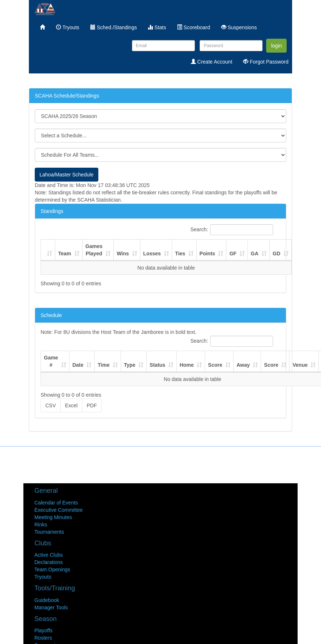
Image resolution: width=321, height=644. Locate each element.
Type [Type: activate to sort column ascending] (130, 365)
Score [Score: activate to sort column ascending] (215, 365)
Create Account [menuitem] (212, 62)
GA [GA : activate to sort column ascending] (255, 254)
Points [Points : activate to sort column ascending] (207, 254)
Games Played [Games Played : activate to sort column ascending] (94, 250)
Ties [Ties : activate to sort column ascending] (180, 254)
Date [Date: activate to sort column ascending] (78, 365)
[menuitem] (42, 27)
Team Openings (52, 569)
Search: (232, 230)
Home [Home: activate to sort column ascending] (187, 365)
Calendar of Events (56, 503)
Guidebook (47, 600)
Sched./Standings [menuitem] (114, 27)
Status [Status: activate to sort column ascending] (157, 365)
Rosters (43, 638)
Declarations (49, 562)
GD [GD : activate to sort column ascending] (277, 254)
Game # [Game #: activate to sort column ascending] (51, 361)
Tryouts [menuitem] (68, 27)
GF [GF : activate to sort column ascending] (233, 254)
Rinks (41, 525)
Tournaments (49, 532)
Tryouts (43, 577)
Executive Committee (58, 510)
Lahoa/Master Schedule (67, 175)
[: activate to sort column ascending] (48, 250)
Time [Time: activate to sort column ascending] (103, 365)
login (276, 46)
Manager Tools (51, 607)
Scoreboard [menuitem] (193, 27)
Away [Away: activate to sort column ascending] (243, 365)
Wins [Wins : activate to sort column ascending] (123, 254)
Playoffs (44, 630)
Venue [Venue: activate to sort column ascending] (300, 365)
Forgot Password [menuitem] (266, 62)
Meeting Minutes (53, 517)
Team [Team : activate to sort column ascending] (65, 254)
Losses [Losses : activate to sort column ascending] (152, 254)
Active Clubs (49, 555)
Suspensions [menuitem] (239, 27)
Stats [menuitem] (157, 27)
